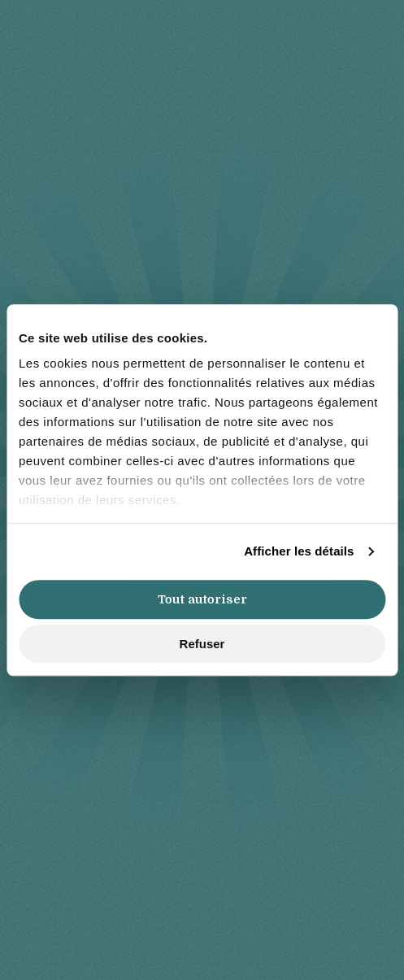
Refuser (202, 644)
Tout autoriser (202, 599)
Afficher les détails (299, 551)
